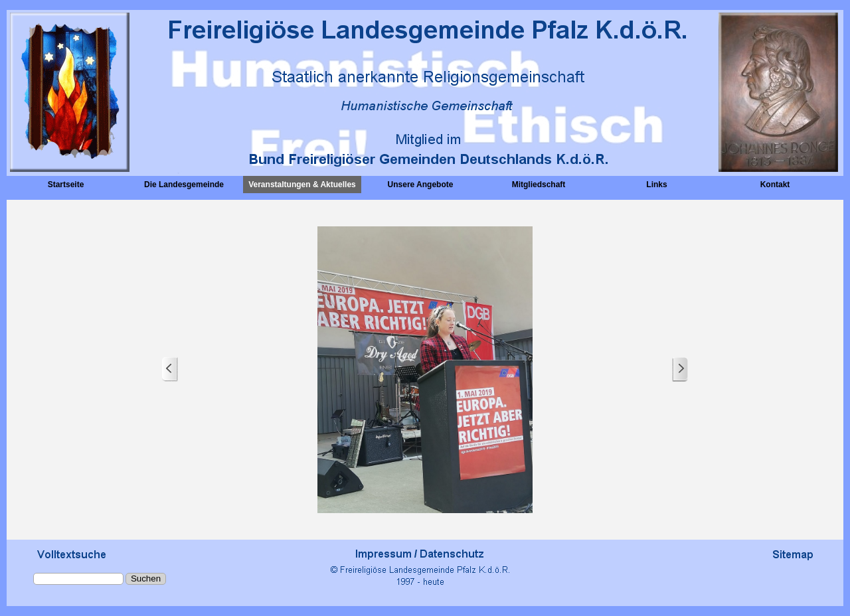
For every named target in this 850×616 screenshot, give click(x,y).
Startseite (66, 185)
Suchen (146, 578)
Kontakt (775, 185)
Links (656, 185)
